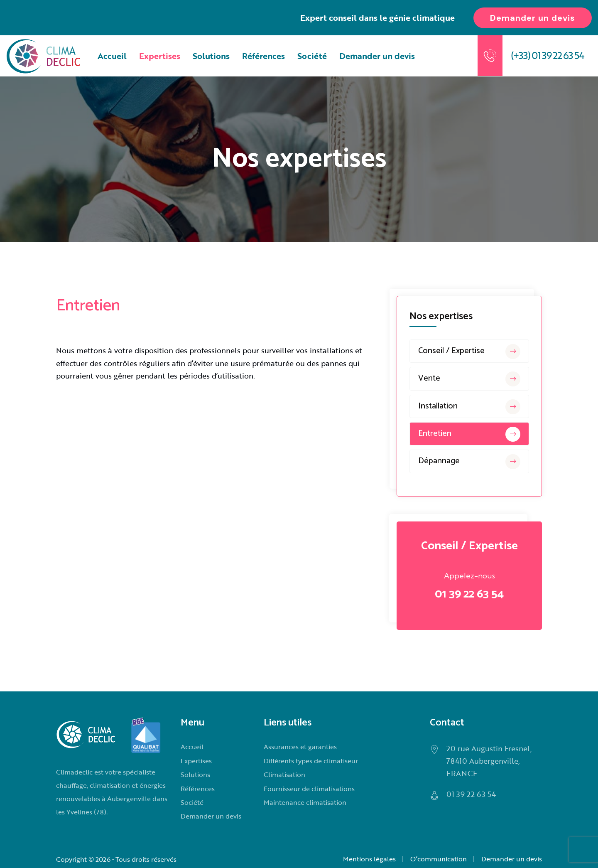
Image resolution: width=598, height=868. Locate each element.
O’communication (439, 859)
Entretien (469, 434)
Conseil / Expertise (469, 352)
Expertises (160, 56)
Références (263, 56)
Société (312, 56)
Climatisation (284, 775)
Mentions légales (369, 859)
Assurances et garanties (300, 747)
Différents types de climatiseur (311, 761)
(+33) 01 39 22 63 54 (547, 55)
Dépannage (469, 462)
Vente (469, 379)
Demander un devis (377, 56)
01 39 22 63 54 (469, 594)
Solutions (211, 56)
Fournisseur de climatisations (309, 789)
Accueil (112, 56)
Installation (469, 407)
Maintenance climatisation (305, 802)
